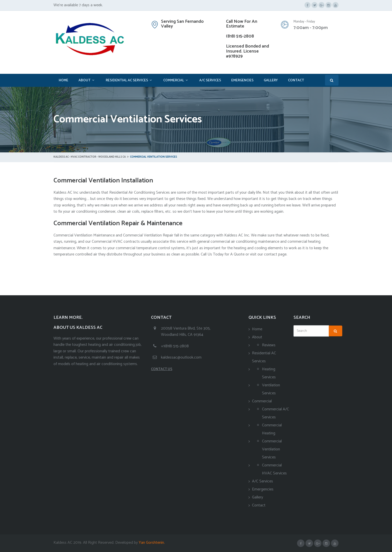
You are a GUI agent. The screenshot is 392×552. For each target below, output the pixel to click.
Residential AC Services (127, 80)
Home (63, 80)
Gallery (271, 80)
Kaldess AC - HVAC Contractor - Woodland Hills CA (90, 157)
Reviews (269, 345)
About (84, 80)
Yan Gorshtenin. (151, 543)
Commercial (174, 80)
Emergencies (242, 80)
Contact (296, 80)
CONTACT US (162, 369)
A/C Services (210, 80)
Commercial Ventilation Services (272, 449)
